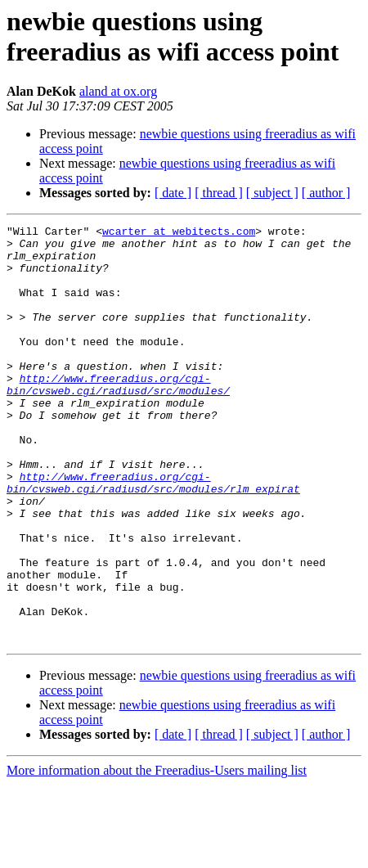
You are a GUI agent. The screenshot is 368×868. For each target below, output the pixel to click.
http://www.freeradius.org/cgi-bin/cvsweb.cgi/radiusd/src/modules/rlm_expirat (153, 535)
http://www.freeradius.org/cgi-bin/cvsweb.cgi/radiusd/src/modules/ (118, 417)
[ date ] (173, 193)
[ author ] (326, 193)
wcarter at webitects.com (179, 233)
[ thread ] (219, 193)
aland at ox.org (118, 91)
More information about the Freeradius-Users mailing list (157, 854)
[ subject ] (272, 193)
